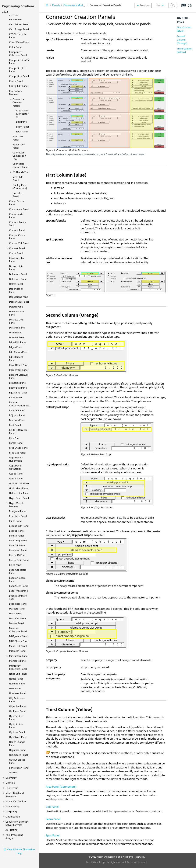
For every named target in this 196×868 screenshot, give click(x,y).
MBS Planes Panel (19, 641)
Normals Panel (17, 683)
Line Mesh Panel (18, 550)
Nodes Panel (16, 679)
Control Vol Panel (19, 243)
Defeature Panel (18, 274)
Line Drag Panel (18, 540)
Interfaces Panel (18, 516)
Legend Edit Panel (19, 526)
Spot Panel (22, 131)
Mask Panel (15, 613)
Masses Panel (16, 623)
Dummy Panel (17, 337)
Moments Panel (18, 661)
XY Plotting (12, 830)
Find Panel (15, 425)
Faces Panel (15, 397)
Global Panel (16, 478)
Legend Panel (17, 531)
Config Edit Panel (19, 86)
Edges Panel (16, 347)
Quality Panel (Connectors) (20, 187)
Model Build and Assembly (15, 795)
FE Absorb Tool (21, 172)
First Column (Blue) (184, 29)
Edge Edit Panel (18, 342)
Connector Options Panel (20, 165)
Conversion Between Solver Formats (17, 823)
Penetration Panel (19, 768)
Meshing (10, 783)
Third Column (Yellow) (185, 50)
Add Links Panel (18, 138)
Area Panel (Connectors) (22, 114)
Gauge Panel (16, 474)
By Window (15, 19)
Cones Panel (16, 81)
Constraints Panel (19, 209)
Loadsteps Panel (18, 604)
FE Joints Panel (17, 415)
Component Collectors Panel (18, 53)
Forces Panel (16, 443)
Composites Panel (19, 76)
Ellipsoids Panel (18, 383)
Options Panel (17, 732)
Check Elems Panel (19, 42)
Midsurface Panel (19, 656)
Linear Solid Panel (19, 560)
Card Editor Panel (19, 24)
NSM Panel (15, 688)
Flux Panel (15, 438)
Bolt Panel (22, 122)
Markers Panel (17, 609)
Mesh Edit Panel (18, 178)
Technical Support (137, 862)
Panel (19, 498)
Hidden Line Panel (19, 493)
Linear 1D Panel (18, 555)
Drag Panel (15, 332)
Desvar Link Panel (19, 302)
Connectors (12, 788)
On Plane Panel (18, 711)
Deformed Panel (18, 279)
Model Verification (16, 801)
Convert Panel (17, 248)
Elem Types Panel (19, 370)
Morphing (11, 811)
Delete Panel (16, 284)
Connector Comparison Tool (19, 156)
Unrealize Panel (18, 195)
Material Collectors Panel (18, 630)
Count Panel (16, 253)
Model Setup (13, 806)
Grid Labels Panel (19, 488)
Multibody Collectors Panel (18, 667)
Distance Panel (17, 328)
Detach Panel (16, 307)
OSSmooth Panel (18, 755)
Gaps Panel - (16, 459)
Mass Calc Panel (18, 618)
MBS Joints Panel (18, 636)
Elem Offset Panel (19, 365)
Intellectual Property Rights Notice (105, 862)
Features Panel (17, 420)
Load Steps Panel (19, 586)
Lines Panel (15, 565)
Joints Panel (16, 521)
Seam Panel (22, 127)
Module (16, 505)
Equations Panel (18, 393)
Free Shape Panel (19, 448)
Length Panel (16, 536)
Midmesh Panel (18, 651)
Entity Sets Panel (18, 388)
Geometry (11, 778)
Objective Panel (18, 706)
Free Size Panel (17, 453)
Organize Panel (18, 750)
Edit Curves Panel (19, 352)
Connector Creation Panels (18, 102)
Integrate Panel (18, 511)
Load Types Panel (19, 591)
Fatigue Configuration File (19, 404)
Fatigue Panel (17, 410)
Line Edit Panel (17, 545)
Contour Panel (17, 230)
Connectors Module (15, 93)
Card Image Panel (19, 29)
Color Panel (16, 47)
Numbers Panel (18, 693)
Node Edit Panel (18, 674)
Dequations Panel (19, 297)
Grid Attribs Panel (19, 483)
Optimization (13, 817)
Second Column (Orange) (182, 40)
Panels (56, 5)
